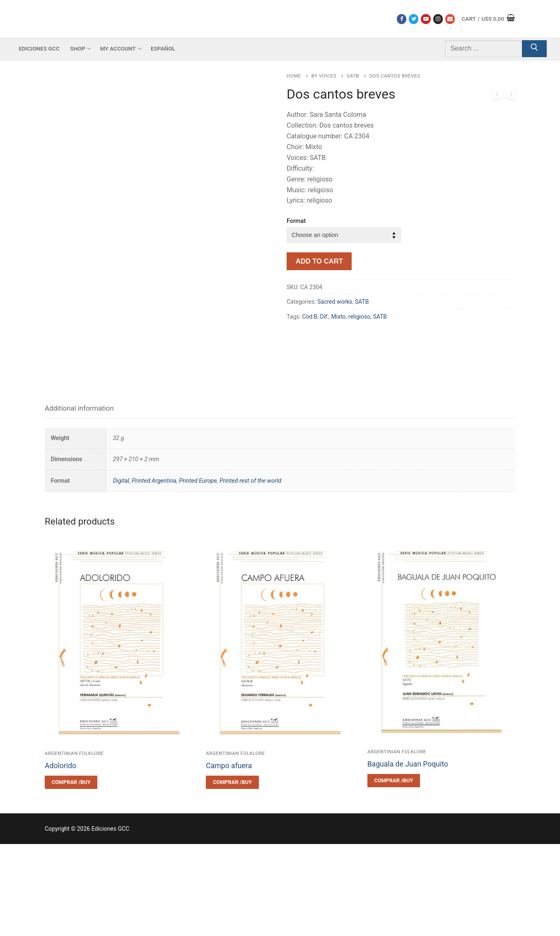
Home (294, 76)
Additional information (79, 501)
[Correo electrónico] (450, 19)
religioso (359, 317)
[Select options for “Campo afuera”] (232, 874)
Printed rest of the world (250, 573)
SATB (353, 76)
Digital (121, 573)
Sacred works (335, 302)
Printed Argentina (154, 573)
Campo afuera (229, 858)
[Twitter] (414, 19)
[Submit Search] (534, 49)
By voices (324, 76)
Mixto (339, 317)
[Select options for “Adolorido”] (71, 874)
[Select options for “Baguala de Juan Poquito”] (394, 873)
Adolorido (60, 858)
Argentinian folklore (74, 845)
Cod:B (310, 317)
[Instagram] (438, 19)
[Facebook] (402, 19)
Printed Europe (198, 573)
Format (296, 221)
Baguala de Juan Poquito (408, 856)
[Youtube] (426, 19)
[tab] (79, 501)
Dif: (325, 317)
